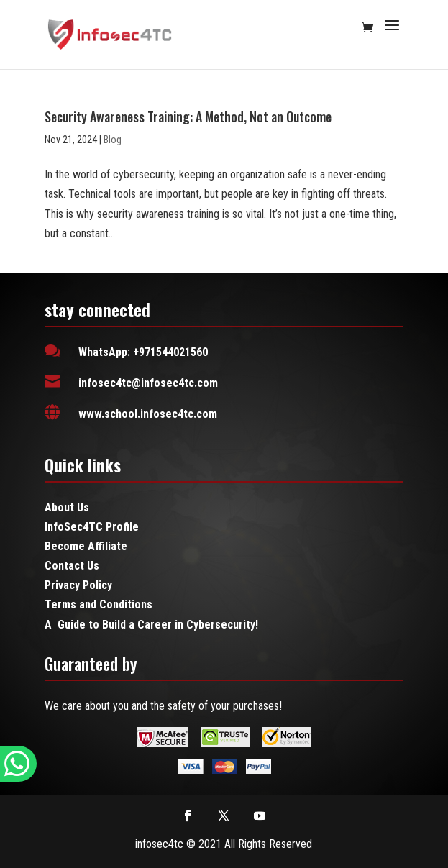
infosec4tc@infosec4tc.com (148, 383)
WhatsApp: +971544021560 (143, 352)
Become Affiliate (86, 546)
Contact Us (72, 566)
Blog (113, 140)
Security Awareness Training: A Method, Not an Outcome (188, 117)
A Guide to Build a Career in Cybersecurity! (151, 625)
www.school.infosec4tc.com (148, 414)
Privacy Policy (78, 585)
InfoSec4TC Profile (92, 527)
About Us (67, 507)
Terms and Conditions (99, 604)
